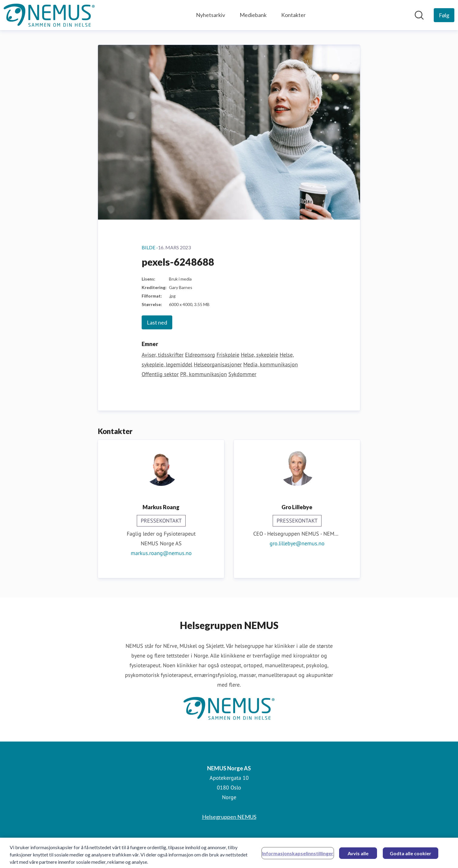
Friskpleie (228, 355)
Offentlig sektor (160, 374)
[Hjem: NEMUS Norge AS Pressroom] (49, 15)
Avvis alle (358, 855)
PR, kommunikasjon (204, 374)
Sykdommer (242, 374)
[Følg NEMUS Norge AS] (444, 15)
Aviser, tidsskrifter (163, 355)
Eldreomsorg (200, 355)
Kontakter (293, 15)
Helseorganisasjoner (218, 364)
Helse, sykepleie (259, 355)
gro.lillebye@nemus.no (297, 543)
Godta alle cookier (411, 855)
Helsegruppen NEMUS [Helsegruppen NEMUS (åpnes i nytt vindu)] (229, 817)
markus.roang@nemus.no (161, 553)
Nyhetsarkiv (210, 15)
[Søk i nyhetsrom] (419, 15)
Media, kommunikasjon (271, 364)
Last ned (157, 322)
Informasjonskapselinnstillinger (298, 855)
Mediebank (253, 15)
